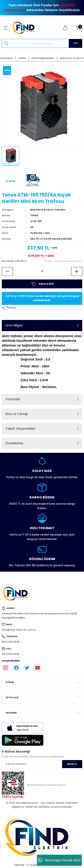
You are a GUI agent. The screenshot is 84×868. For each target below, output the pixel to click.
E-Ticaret (32, 865)
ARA (76, 43)
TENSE (34, 215)
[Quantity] (42, 271)
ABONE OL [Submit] (72, 764)
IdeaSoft (20, 865)
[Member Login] (65, 28)
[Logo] (25, 28)
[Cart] (78, 28)
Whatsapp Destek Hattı (59, 860)
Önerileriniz (14, 443)
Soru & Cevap (17, 414)
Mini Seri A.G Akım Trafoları (48, 210)
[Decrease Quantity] (7, 271)
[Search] (42, 43)
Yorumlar (13, 399)
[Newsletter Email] (42, 764)
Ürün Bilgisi (14, 325)
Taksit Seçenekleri (20, 428)
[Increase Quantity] (77, 271)
